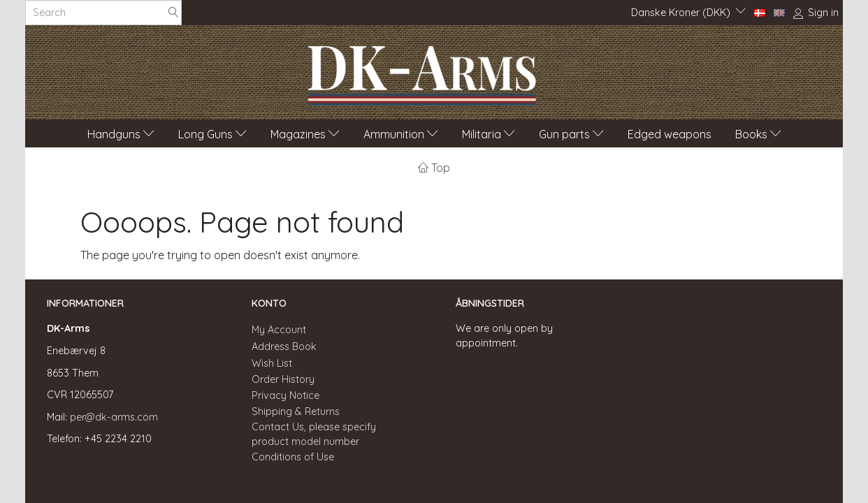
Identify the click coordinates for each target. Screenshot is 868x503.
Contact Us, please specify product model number (314, 434)
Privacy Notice (285, 395)
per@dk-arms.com (114, 417)
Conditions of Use (293, 457)
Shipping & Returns (296, 411)
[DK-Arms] (422, 72)
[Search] (173, 13)
